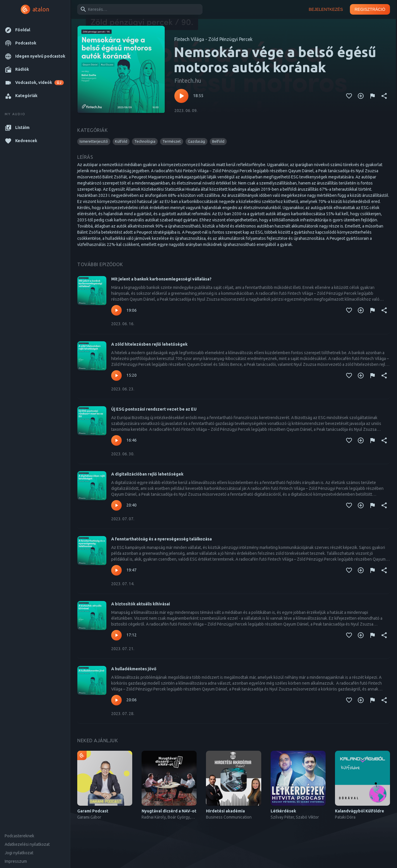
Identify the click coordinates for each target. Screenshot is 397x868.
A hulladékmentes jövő (134, 669)
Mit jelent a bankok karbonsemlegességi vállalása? (161, 279)
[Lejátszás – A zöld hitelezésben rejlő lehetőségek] (116, 376)
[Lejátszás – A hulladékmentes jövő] (116, 700)
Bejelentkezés (326, 10)
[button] (35, 30)
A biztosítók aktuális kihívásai (141, 604)
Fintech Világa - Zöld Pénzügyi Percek (213, 39)
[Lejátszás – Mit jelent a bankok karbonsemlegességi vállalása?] (116, 310)
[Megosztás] (384, 96)
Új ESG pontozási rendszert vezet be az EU (154, 409)
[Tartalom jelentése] (372, 96)
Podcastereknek (19, 836)
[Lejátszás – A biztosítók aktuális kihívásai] (116, 635)
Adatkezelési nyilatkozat (27, 844)
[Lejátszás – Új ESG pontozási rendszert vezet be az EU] (116, 440)
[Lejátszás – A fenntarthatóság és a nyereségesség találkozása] (116, 570)
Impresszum (16, 861)
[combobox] (139, 9)
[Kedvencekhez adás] (349, 96)
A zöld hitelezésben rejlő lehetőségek (149, 344)
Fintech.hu (188, 81)
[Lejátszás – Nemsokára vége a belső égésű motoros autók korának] (181, 96)
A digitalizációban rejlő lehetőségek (147, 474)
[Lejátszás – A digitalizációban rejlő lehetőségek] (116, 505)
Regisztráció (370, 10)
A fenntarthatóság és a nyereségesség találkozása (161, 539)
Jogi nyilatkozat (19, 853)
